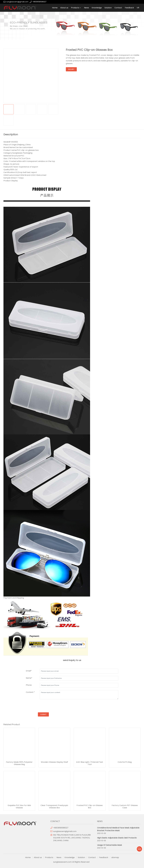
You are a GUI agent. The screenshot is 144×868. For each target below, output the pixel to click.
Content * (30, 692)
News (86, 8)
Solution (108, 8)
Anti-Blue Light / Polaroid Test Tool (90, 763)
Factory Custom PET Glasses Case (125, 807)
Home (55, 8)
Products (75, 8)
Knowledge (97, 8)
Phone (29, 685)
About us (64, 8)
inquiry (71, 69)
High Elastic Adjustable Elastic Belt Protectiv (117, 838)
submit (43, 714)
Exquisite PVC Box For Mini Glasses (19, 807)
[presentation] (43, 706)
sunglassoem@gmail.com (17, 2)
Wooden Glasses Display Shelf (54, 762)
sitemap (115, 857)
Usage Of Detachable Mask (110, 845)
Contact (118, 8)
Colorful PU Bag (125, 762)
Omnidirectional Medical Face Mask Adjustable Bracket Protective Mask (118, 829)
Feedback (129, 8)
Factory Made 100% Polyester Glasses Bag (19, 763)
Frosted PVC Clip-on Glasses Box (90, 807)
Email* (29, 671)
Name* (29, 678)
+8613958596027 (39, 2)
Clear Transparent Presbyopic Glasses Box (54, 807)
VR (138, 8)
